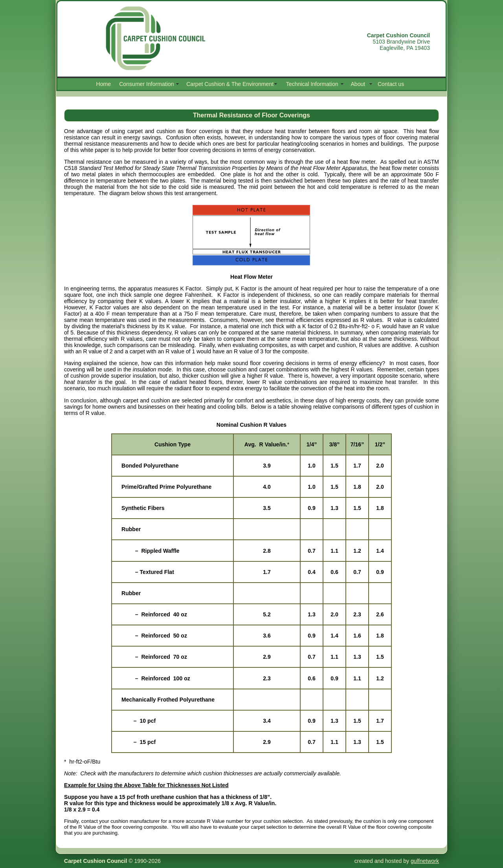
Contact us (391, 84)
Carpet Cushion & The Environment (230, 84)
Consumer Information (146, 84)
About (358, 84)
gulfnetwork (425, 861)
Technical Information (312, 84)
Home (104, 84)
